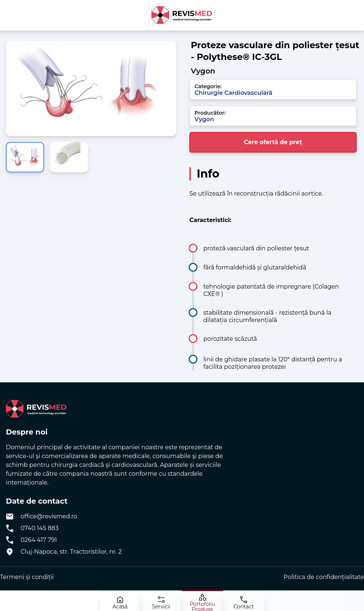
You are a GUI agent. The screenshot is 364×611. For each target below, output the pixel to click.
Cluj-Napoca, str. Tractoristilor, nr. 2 (71, 552)
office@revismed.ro (49, 516)
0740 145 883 (40, 528)
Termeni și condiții (27, 577)
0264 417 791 (39, 540)
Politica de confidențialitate (324, 577)
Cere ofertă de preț (273, 142)
